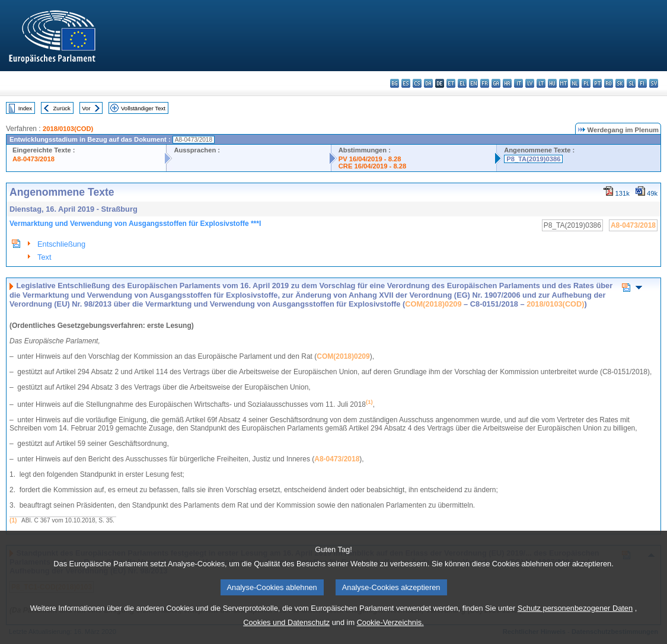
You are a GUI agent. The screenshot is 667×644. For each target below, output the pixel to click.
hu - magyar (552, 83)
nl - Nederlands (575, 83)
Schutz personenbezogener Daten (575, 618)
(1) (13, 520)
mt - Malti (564, 83)
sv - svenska (654, 83)
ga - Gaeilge (496, 83)
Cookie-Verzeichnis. (390, 632)
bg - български (395, 83)
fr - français (485, 83)
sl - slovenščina (631, 83)
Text (44, 257)
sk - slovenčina (620, 83)
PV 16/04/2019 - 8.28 (370, 159)
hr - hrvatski (507, 83)
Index (25, 108)
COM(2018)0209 (433, 304)
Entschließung (61, 244)
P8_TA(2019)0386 (533, 159)
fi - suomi (642, 83)
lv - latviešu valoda (530, 83)
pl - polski (586, 83)
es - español (406, 83)
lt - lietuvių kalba (541, 83)
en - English (473, 83)
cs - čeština (417, 83)
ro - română (609, 83)
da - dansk (428, 83)
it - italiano (518, 83)
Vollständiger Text (143, 108)
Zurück (62, 108)
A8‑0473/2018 (337, 459)
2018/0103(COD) (68, 129)
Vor (86, 108)
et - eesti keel (451, 83)
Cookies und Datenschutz (286, 632)
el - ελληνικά (462, 83)
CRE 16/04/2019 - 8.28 (372, 166)
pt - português (597, 83)
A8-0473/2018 (33, 159)
